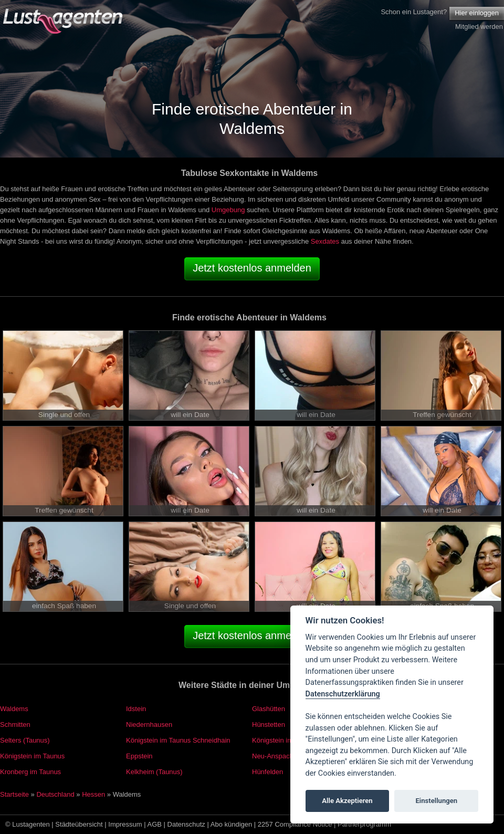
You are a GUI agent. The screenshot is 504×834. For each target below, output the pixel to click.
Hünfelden (267, 772)
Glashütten (269, 709)
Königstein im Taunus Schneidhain (178, 740)
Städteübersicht (79, 824)
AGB (155, 824)
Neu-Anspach (273, 756)
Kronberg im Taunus (30, 772)
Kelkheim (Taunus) (154, 772)
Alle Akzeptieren (347, 801)
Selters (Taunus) (25, 740)
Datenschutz (186, 824)
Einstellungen (436, 801)
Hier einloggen (477, 13)
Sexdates (325, 241)
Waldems (14, 709)
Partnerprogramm (364, 824)
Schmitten (15, 724)
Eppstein (139, 756)
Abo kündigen (232, 824)
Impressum (125, 824)
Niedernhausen (149, 724)
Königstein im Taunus (32, 756)
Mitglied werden (479, 27)
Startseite (14, 794)
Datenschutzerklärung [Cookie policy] (343, 694)
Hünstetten (269, 724)
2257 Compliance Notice (295, 824)
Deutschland (55, 794)
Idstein (136, 709)
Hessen (93, 794)
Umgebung (228, 210)
